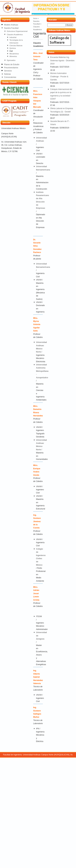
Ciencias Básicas (16, 46)
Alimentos (13, 56)
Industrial (13, 37)
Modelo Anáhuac (11, 25)
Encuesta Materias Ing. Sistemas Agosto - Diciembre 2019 (62, 60)
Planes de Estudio (12, 64)
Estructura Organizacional (17, 31)
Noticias (7, 74)
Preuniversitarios (11, 68)
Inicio (35, 18)
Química (13, 48)
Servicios (8, 71)
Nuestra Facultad (11, 28)
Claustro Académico (15, 35)
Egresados (11, 60)
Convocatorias (10, 77)
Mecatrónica (14, 54)
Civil (11, 51)
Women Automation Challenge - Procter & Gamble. (59, 77)
